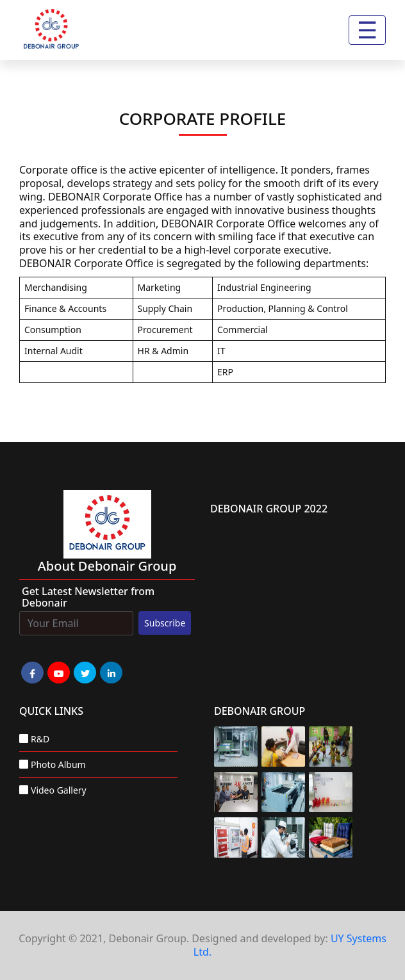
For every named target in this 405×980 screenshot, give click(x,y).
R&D (40, 739)
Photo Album (58, 764)
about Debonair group (107, 566)
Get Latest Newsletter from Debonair (88, 597)
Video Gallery (59, 790)
